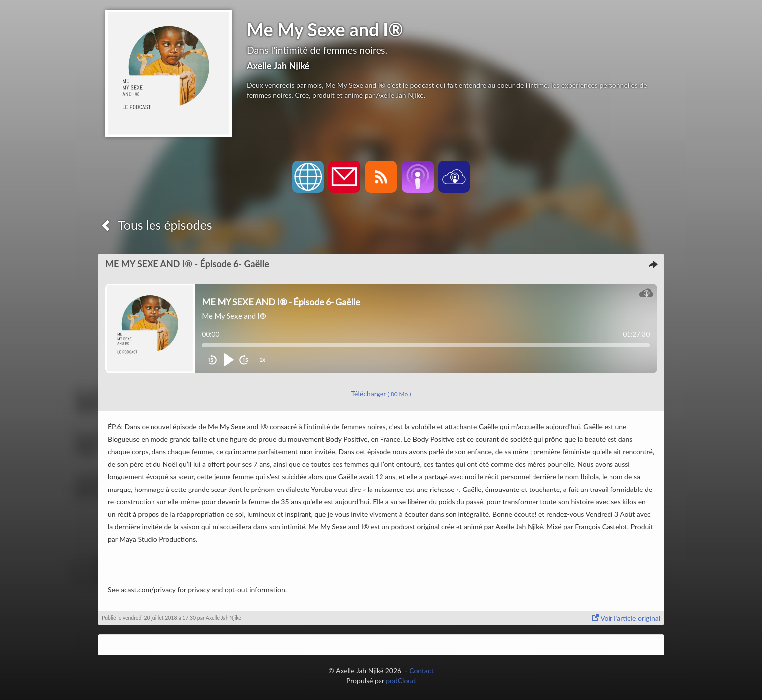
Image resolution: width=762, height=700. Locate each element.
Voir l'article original (626, 618)
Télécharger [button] (381, 393)
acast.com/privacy (148, 590)
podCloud (401, 680)
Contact (421, 670)
